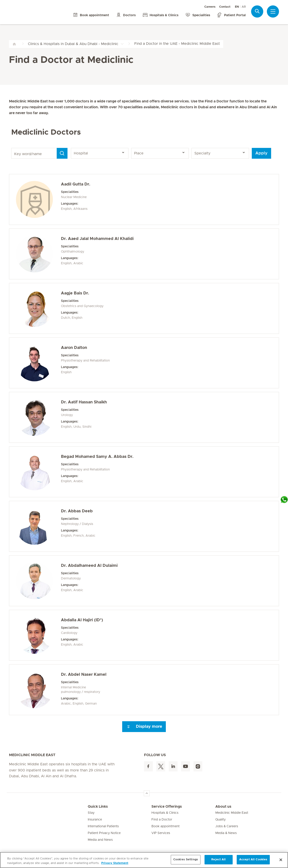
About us (223, 807)
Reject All (218, 860)
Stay (91, 813)
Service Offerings (167, 807)
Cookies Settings (186, 860)
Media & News (226, 833)
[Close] (281, 860)
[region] (144, 860)
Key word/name (12, 148)
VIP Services (161, 833)
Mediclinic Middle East (232, 813)
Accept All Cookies (253, 860)
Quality (220, 820)
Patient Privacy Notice (104, 833)
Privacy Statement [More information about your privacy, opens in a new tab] (115, 863)
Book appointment (165, 826)
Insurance (95, 820)
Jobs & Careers (227, 826)
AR (244, 7)
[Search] (62, 153)
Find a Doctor (162, 820)
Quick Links (98, 807)
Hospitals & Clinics (165, 813)
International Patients (103, 826)
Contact (225, 7)
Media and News (100, 840)
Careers (210, 7)
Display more (144, 727)
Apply (261, 153)
